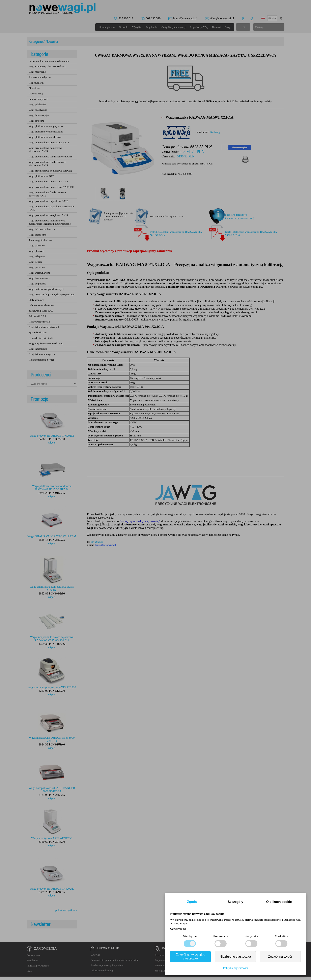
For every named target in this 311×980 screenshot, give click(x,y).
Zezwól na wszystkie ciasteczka (191, 957)
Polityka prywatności (235, 968)
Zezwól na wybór (280, 957)
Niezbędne (190, 936)
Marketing (281, 936)
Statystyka (251, 936)
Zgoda (192, 902)
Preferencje (221, 936)
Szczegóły (235, 902)
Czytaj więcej (178, 929)
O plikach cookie (279, 902)
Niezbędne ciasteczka (235, 957)
